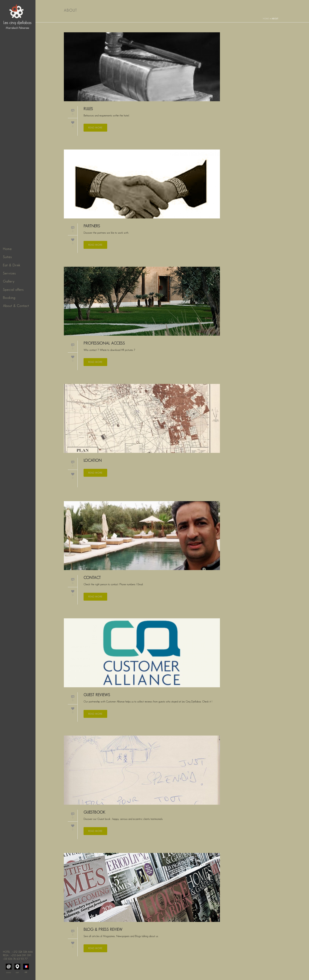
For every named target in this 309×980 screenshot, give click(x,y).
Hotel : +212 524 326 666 (18, 952)
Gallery (9, 281)
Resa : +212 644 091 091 (17, 955)
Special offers (13, 290)
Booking (9, 298)
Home (7, 249)
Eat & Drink (12, 265)
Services (9, 273)
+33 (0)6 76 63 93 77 (15, 959)
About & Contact (16, 306)
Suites (7, 257)
